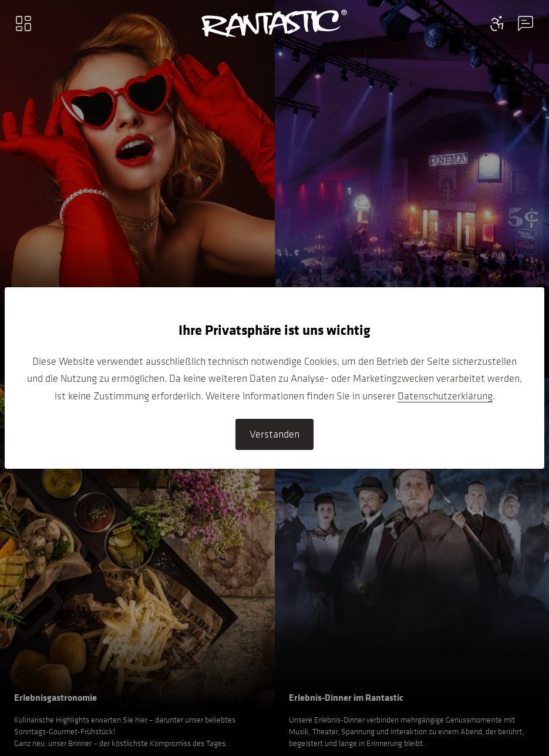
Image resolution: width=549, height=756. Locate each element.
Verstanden (274, 434)
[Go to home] (274, 23)
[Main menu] (23, 23)
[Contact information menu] (497, 23)
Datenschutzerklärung (445, 396)
